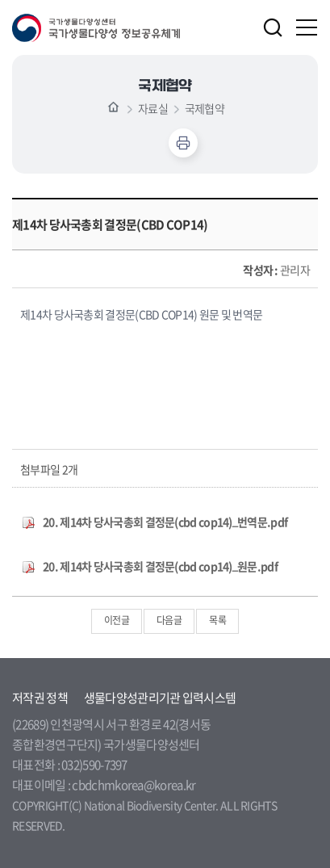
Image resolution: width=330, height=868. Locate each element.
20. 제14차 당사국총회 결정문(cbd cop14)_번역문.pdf (165, 522)
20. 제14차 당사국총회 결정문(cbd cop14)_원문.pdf (160, 566)
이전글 (117, 620)
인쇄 (183, 143)
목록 (217, 620)
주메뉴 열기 (307, 27)
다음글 (169, 620)
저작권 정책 (40, 698)
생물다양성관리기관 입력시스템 (160, 698)
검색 (273, 27)
